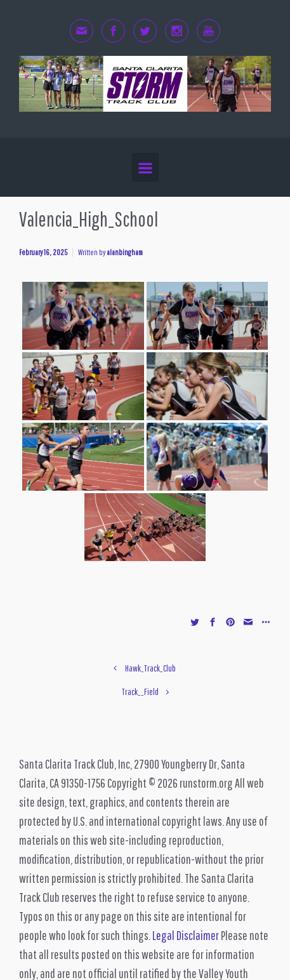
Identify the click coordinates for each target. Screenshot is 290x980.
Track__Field (140, 692)
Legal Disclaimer (186, 935)
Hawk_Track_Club (150, 668)
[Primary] (145, 167)
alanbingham (125, 252)
